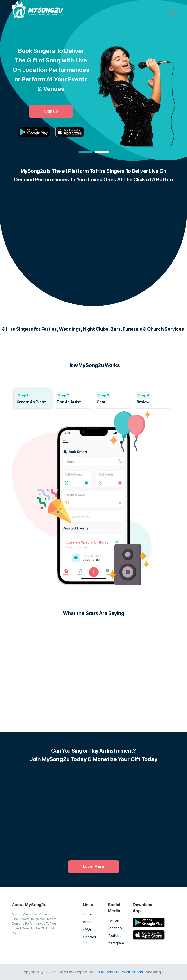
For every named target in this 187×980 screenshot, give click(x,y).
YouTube (115, 935)
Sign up (51, 111)
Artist (87, 922)
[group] (33, 399)
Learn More (93, 867)
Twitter (114, 920)
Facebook (116, 928)
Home (88, 914)
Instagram (116, 943)
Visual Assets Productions (119, 972)
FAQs (87, 929)
